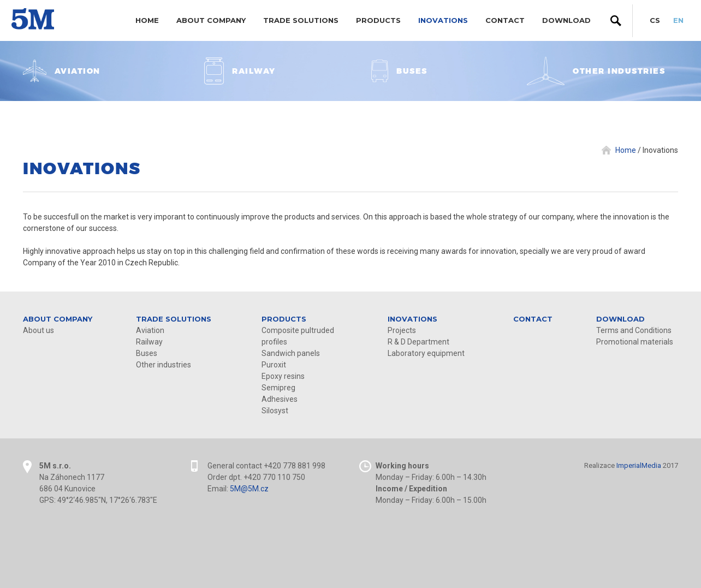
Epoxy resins (283, 376)
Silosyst (275, 411)
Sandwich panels (291, 353)
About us (38, 330)
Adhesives (280, 399)
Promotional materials (635, 342)
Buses (147, 353)
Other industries (164, 365)
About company (211, 20)
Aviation (150, 330)
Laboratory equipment (426, 353)
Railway (149, 342)
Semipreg (278, 388)
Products (378, 20)
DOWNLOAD (566, 20)
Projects (402, 330)
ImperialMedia (639, 465)
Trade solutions (301, 20)
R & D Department (418, 342)
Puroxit (274, 365)
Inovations (443, 20)
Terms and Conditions (634, 330)
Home (147, 20)
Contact (505, 20)
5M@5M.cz (249, 489)
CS (655, 20)
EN (678, 20)
